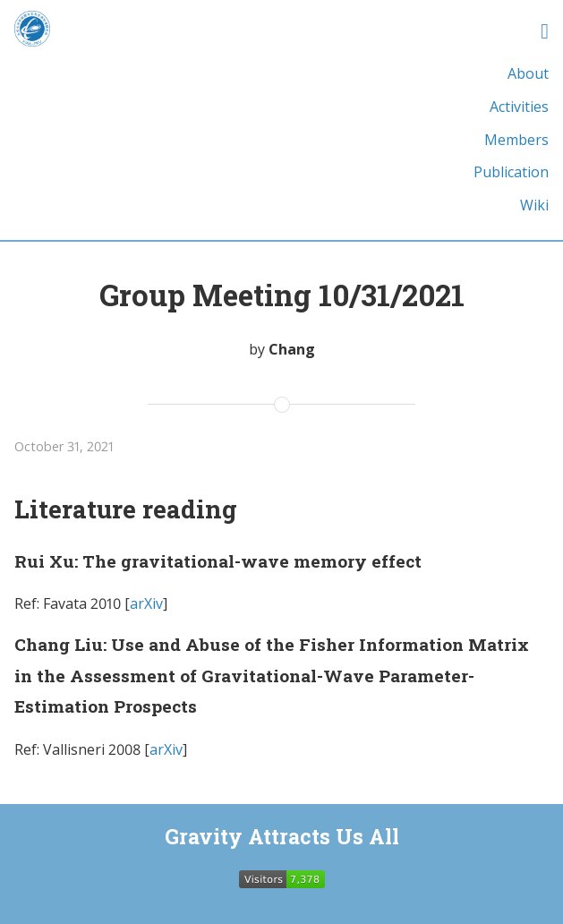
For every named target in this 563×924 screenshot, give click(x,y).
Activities (519, 107)
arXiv (146, 603)
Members (516, 140)
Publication (511, 172)
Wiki (534, 205)
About (528, 73)
